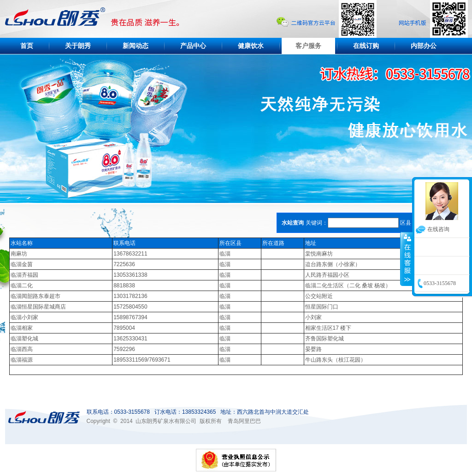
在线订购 (366, 46)
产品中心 (193, 46)
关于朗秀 (78, 46)
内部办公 (424, 46)
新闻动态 (136, 46)
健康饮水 (251, 46)
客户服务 (308, 46)
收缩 (407, 259)
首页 (27, 46)
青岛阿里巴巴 (244, 421)
